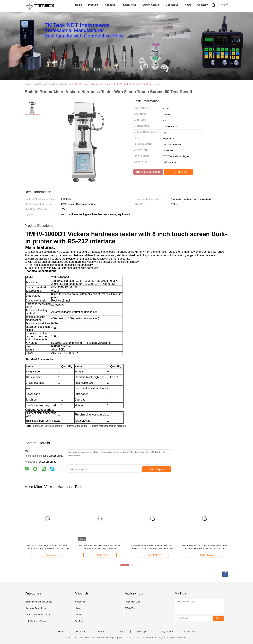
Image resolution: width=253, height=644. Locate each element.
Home (79, 5)
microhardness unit (77, 426)
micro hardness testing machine (109, 426)
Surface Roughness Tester (38, 615)
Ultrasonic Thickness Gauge (38, 602)
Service (78, 615)
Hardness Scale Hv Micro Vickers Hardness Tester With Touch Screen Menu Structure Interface (152, 547)
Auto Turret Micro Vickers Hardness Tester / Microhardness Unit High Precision (100, 547)
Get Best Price (148, 172)
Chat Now (203, 5)
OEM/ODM (130, 608)
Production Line (132, 602)
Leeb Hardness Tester (35, 621)
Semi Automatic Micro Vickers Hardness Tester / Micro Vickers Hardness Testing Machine (204, 547)
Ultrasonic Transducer (35, 608)
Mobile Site (190, 632)
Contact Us (172, 5)
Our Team (79, 621)
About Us (110, 5)
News (188, 5)
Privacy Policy (165, 632)
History (78, 608)
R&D (127, 615)
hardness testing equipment (48, 426)
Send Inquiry (156, 469)
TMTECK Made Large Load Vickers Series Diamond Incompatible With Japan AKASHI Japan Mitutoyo (48, 547)
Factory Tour (129, 5)
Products (93, 5)
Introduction (80, 602)
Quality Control (151, 5)
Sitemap (141, 632)
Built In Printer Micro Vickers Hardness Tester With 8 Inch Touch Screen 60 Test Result (118, 84)
